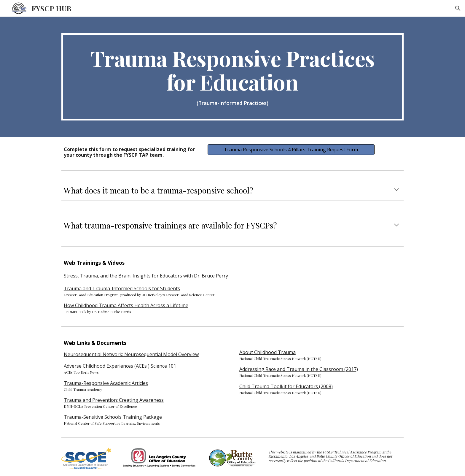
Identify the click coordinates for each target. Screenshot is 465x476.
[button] (458, 8)
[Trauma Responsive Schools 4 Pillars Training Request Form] (291, 150)
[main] (232, 77)
